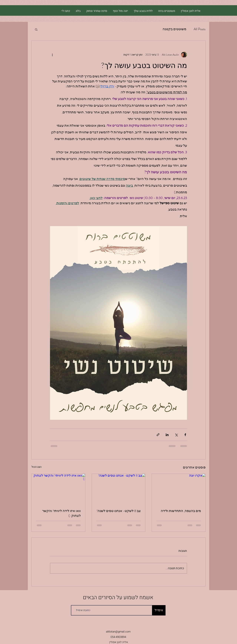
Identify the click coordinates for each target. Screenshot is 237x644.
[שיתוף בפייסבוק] (185, 435)
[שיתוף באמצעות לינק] (158, 435)
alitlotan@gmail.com (118, 632)
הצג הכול (36, 467)
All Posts (200, 29)
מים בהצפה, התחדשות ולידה (181, 511)
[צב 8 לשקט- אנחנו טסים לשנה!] (119, 489)
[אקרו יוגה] (179, 489)
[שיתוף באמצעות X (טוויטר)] (176, 435)
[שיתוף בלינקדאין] (167, 435)
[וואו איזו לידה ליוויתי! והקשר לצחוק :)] (58, 489)
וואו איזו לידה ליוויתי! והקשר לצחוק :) (61, 513)
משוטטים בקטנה (174, 29)
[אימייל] (159, 610)
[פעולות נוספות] (52, 55)
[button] (36, 29)
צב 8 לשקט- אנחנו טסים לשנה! (119, 511)
